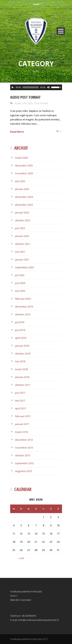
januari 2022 (22, 236)
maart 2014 (21, 432)
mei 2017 (20, 401)
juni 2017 (20, 393)
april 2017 (21, 408)
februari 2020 (23, 299)
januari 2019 (22, 346)
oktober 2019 (23, 314)
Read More (17, 132)
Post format (41, 103)
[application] (36, 87)
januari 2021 (22, 260)
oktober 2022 (23, 220)
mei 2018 (20, 361)
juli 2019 (20, 322)
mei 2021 (20, 252)
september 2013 (24, 463)
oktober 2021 (23, 244)
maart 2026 (21, 158)
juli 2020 (20, 275)
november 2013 (24, 448)
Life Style (28, 103)
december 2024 (24, 197)
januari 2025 (22, 189)
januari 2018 (22, 377)
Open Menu (61, 31)
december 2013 (24, 440)
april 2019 (21, 338)
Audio (18, 103)
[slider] (31, 87)
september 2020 (24, 267)
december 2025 (24, 165)
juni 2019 (20, 330)
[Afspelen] (13, 87)
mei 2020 (20, 291)
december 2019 (24, 307)
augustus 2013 (23, 471)
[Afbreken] (49, 87)
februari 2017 (23, 416)
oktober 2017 (23, 385)
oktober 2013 (23, 455)
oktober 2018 (23, 354)
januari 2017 (22, 424)
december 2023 (24, 205)
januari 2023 (22, 213)
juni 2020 (20, 283)
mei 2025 (20, 181)
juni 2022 (20, 228)
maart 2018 (21, 369)
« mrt (21, 558)
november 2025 (24, 173)
